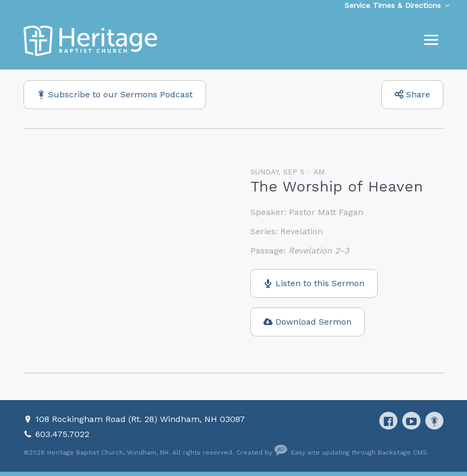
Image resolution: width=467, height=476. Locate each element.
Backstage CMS (402, 452)
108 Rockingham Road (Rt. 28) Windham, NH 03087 (140, 419)
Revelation (301, 231)
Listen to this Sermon (320, 283)
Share (418, 94)
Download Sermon (313, 322)
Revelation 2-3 (319, 251)
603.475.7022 (62, 434)
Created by (262, 452)
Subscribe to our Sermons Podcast (120, 94)
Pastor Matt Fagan (326, 212)
